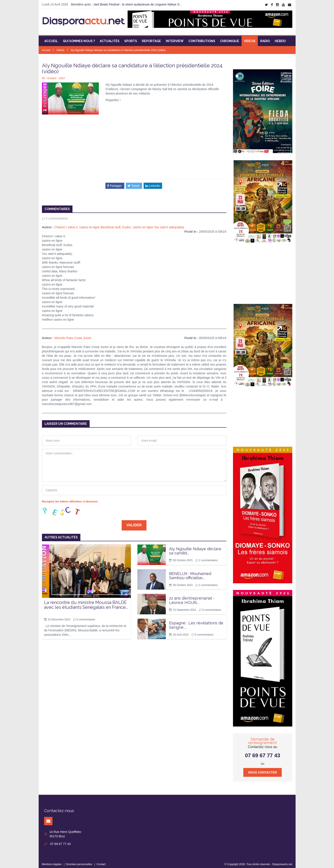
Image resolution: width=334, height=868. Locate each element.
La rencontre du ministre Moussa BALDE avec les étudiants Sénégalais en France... (86, 602)
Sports (131, 38)
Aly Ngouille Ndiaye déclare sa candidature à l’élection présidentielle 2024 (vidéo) (118, 48)
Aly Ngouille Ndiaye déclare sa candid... (195, 548)
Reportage (151, 38)
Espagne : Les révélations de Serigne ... (196, 622)
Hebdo (280, 38)
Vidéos (250, 38)
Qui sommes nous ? (79, 38)
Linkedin (153, 183)
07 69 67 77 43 (262, 753)
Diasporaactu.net (282, 861)
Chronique (230, 38)
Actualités (110, 38)
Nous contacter (263, 770)
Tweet (134, 183)
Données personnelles (79, 861)
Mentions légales (52, 861)
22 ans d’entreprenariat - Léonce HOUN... (192, 598)
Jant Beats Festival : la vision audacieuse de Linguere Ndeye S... (138, 4)
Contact (101, 861)
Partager (115, 183)
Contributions (202, 38)
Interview (175, 38)
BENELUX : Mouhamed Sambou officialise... (190, 573)
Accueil (51, 38)
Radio (265, 38)
